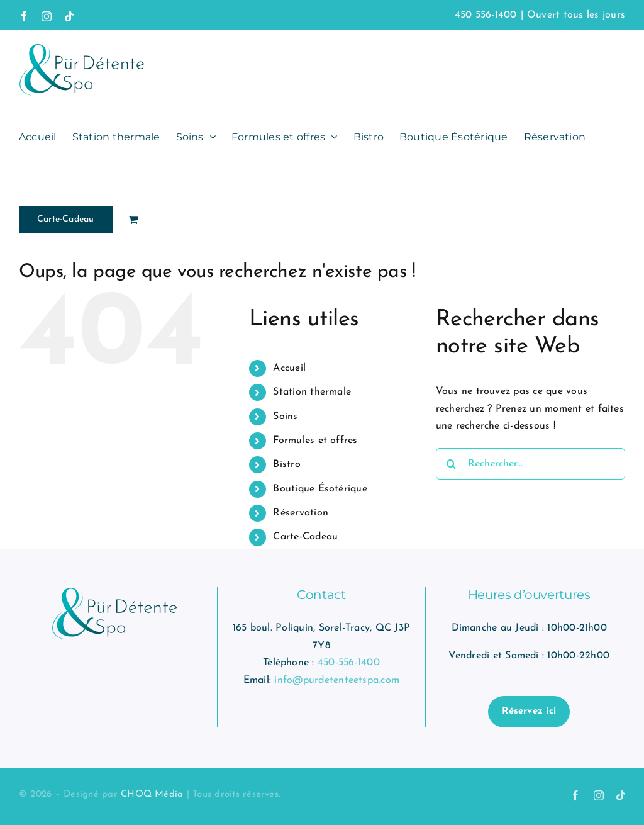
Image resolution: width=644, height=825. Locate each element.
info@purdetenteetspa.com (337, 680)
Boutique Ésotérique (320, 489)
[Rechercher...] (530, 464)
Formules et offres (315, 441)
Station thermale (312, 392)
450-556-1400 (349, 663)
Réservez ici (529, 711)
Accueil (289, 368)
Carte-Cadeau (305, 537)
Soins (285, 417)
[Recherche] (452, 464)
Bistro (286, 464)
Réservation (301, 513)
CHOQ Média (152, 794)
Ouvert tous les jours (576, 15)
